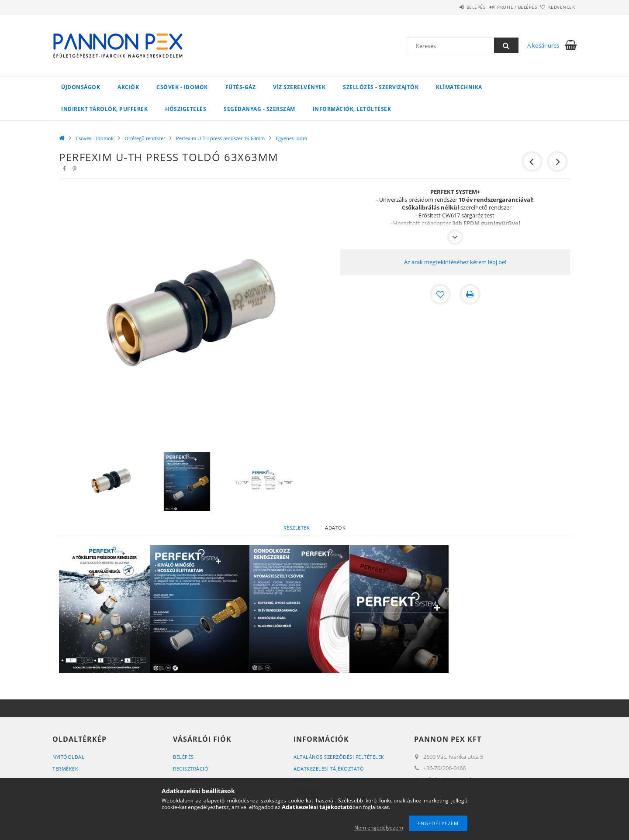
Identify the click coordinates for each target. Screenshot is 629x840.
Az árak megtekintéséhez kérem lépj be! (455, 262)
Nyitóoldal (68, 757)
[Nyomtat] (470, 294)
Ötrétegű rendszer (145, 138)
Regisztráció (191, 769)
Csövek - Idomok (182, 87)
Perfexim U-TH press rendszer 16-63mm (220, 138)
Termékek (65, 769)
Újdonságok (81, 87)
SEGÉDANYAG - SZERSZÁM (259, 109)
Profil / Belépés (503, 7)
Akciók (128, 87)
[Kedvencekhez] (440, 294)
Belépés (452, 7)
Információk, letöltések (352, 109)
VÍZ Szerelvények (299, 87)
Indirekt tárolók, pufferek (104, 109)
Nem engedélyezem (379, 828)
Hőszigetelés (186, 109)
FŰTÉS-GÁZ (241, 87)
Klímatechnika (459, 87)
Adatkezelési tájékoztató (329, 769)
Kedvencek (557, 7)
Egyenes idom (291, 138)
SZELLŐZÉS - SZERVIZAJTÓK (381, 87)
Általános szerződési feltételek (339, 757)
